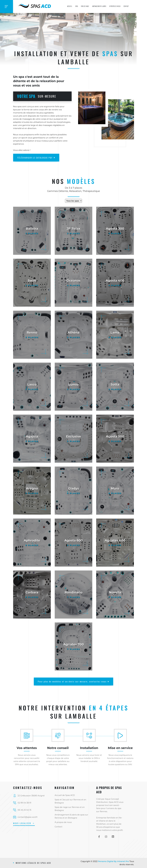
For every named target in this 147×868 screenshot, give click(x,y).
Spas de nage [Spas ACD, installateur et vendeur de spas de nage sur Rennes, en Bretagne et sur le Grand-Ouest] (85, 6)
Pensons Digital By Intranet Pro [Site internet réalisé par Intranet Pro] (113, 861)
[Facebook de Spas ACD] (99, 837)
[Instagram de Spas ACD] (106, 837)
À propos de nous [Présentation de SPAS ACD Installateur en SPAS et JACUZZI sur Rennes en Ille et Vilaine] (115, 6)
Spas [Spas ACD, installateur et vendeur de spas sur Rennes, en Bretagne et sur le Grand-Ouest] (77, 6)
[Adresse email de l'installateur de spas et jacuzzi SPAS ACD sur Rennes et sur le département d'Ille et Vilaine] (32, 817)
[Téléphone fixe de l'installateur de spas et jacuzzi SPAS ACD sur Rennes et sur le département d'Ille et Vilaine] (32, 803)
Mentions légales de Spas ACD (33, 863)
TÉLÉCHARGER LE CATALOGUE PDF (36, 158)
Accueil (70, 6)
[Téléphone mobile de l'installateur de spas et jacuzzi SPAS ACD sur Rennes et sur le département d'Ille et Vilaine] (32, 810)
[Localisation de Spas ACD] (32, 796)
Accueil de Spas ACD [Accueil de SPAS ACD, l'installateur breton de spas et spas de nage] (65, 795)
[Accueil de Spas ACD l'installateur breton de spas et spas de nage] (35, 5)
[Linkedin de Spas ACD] (113, 837)
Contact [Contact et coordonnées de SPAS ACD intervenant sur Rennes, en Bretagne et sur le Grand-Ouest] (126, 6)
